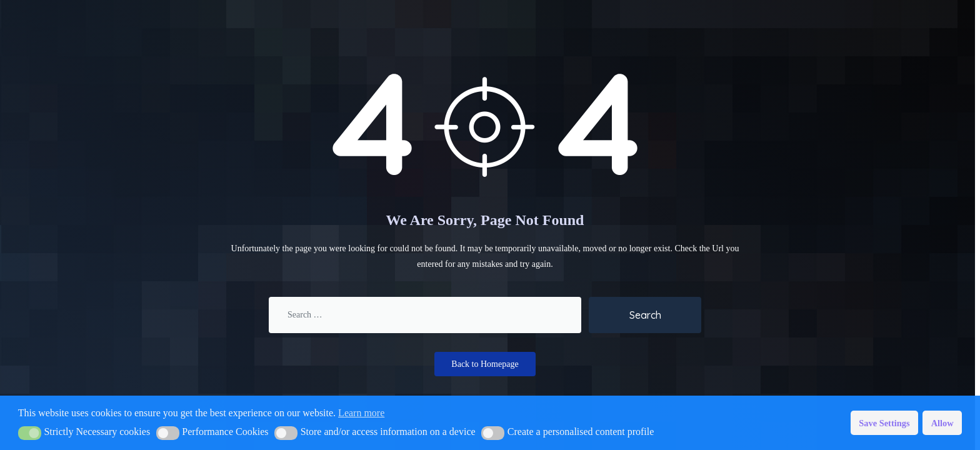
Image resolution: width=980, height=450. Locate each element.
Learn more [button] (361, 413)
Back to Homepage (485, 364)
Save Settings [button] (884, 423)
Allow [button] (942, 423)
